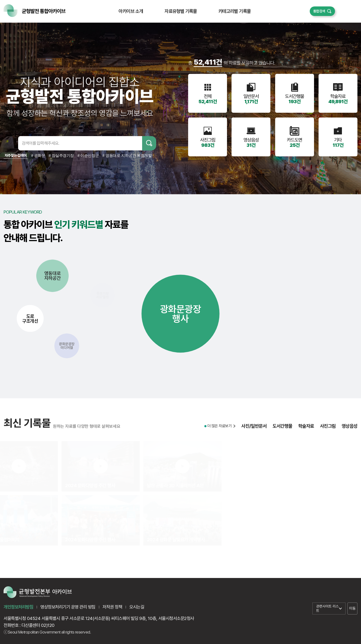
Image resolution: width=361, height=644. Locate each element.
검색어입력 (10, 143)
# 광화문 (38, 156)
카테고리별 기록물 (235, 11)
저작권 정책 (112, 607)
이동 (352, 608)
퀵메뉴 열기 (346, 11)
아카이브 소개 (131, 11)
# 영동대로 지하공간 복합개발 (127, 156)
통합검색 (319, 11)
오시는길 (137, 607)
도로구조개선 (30, 318)
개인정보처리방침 (18, 607)
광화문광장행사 (181, 314)
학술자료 (306, 429)
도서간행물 (282, 429)
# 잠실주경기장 (61, 156)
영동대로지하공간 (53, 276)
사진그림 (328, 429)
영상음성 (350, 429)
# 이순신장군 (88, 156)
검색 (149, 143)
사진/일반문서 (254, 429)
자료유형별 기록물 (181, 11)
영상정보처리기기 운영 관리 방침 (68, 607)
